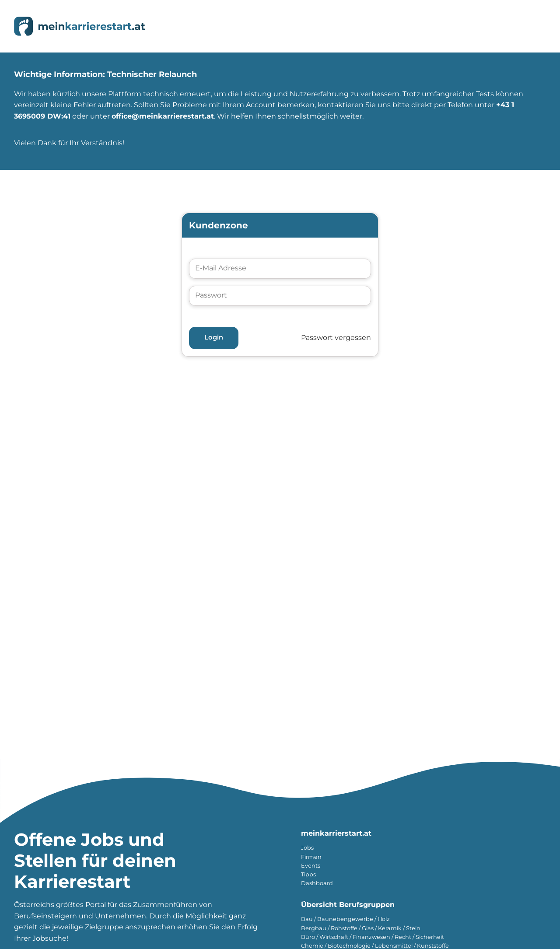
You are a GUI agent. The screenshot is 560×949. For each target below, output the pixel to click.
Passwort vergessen (336, 338)
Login (214, 337)
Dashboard (317, 883)
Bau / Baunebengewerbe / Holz (345, 919)
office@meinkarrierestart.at (163, 116)
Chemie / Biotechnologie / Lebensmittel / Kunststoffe (375, 946)
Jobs (307, 848)
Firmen (311, 857)
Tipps (308, 874)
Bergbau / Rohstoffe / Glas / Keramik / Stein (361, 928)
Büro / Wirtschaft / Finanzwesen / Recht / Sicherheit (373, 937)
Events (311, 866)
